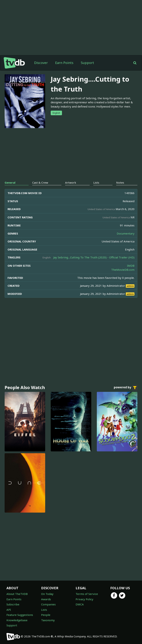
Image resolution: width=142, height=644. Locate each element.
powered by (126, 388)
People (46, 615)
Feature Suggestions (20, 615)
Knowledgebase (17, 620)
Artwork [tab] (71, 183)
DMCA (80, 604)
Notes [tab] (120, 183)
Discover (41, 63)
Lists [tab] (96, 183)
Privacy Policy (84, 599)
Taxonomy (48, 620)
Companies (48, 604)
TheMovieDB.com (123, 270)
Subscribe (13, 604)
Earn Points (64, 63)
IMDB (131, 266)
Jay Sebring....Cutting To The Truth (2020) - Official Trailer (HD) (94, 257)
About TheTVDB (17, 594)
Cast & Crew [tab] (40, 183)
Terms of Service (87, 594)
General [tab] (10, 183)
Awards (46, 599)
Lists (44, 610)
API (9, 610)
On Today (47, 594)
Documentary (126, 233)
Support (87, 63)
